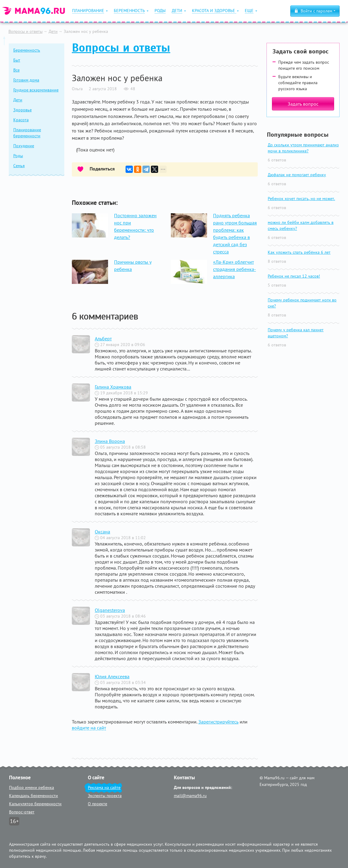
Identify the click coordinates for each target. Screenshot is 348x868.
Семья (19, 166)
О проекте (97, 804)
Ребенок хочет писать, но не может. (301, 199)
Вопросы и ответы (26, 31)
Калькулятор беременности (35, 804)
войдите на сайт (89, 728)
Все (16, 70)
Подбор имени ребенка (32, 787)
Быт (17, 60)
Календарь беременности (34, 796)
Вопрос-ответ (22, 812)
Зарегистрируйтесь (218, 722)
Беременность (27, 50)
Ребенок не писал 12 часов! (294, 276)
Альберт (103, 339)
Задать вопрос (303, 104)
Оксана (102, 532)
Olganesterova (110, 610)
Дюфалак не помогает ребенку (297, 175)
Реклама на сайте (104, 787)
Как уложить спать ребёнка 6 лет (299, 252)
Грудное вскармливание (36, 90)
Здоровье (22, 110)
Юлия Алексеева (112, 676)
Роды (18, 156)
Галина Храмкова (113, 387)
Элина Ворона (110, 441)
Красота (21, 120)
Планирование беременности (27, 133)
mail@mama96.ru (190, 796)
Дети (53, 31)
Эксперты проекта (105, 796)
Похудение (24, 146)
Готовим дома (26, 80)
